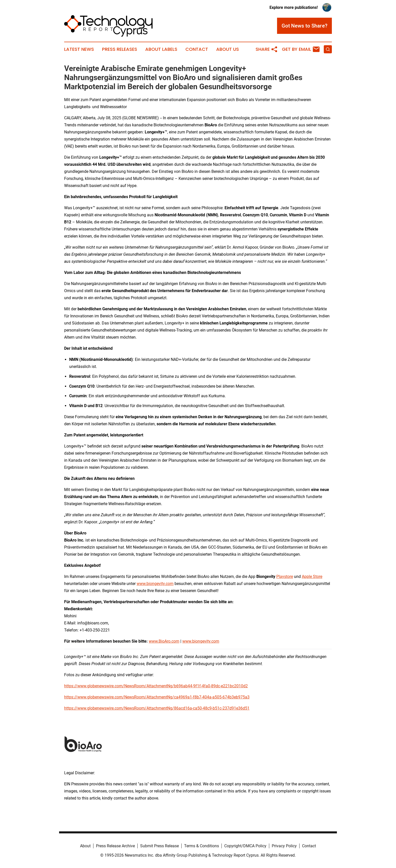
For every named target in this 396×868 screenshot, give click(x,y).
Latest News (79, 49)
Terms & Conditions (202, 846)
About (85, 846)
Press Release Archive (115, 846)
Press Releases (120, 49)
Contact (197, 49)
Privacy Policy (284, 846)
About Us (228, 49)
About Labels (161, 49)
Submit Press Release (159, 846)
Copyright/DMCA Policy (245, 846)
